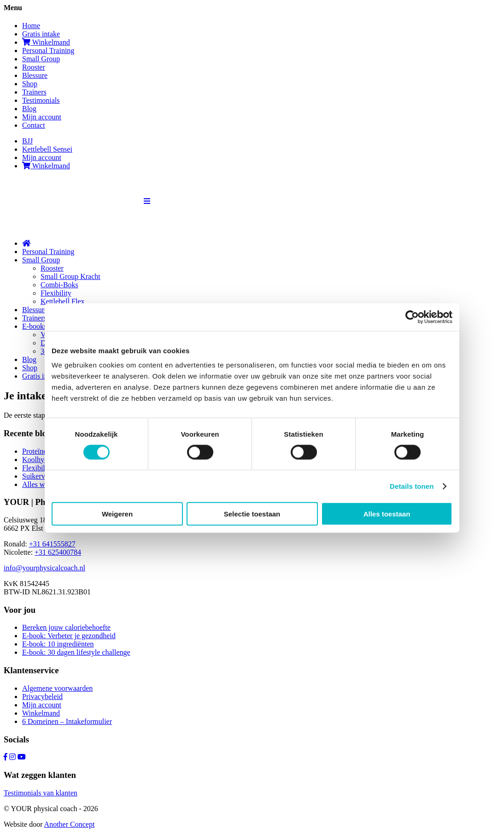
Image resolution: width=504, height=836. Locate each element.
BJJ (27, 141)
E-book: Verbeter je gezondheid (69, 636)
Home (31, 26)
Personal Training (48, 50)
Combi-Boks (59, 285)
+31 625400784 (58, 552)
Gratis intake (41, 34)
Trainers (34, 92)
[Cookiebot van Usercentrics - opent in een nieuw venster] (412, 317)
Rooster (34, 67)
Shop (30, 84)
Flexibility (56, 293)
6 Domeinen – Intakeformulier (67, 721)
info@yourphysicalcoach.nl (44, 568)
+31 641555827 (52, 544)
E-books (34, 326)
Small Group (41, 59)
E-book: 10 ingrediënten (58, 644)
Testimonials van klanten (41, 793)
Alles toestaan (387, 514)
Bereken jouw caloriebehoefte (66, 627)
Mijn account (42, 117)
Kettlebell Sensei (47, 149)
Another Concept (70, 824)
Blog (29, 109)
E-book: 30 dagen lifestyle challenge (76, 652)
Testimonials (41, 100)
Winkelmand (46, 42)
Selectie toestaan (252, 514)
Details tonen (412, 486)
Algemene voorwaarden (57, 688)
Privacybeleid (42, 697)
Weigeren (117, 514)
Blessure (35, 75)
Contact (34, 125)
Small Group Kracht (70, 276)
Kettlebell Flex (63, 301)
